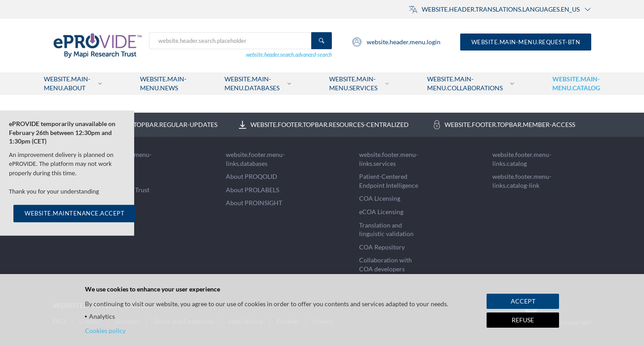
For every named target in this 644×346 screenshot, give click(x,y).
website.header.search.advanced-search (289, 55)
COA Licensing (380, 198)
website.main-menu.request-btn (526, 42)
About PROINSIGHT (254, 203)
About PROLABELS (252, 190)
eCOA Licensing (381, 212)
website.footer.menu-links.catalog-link (522, 181)
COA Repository (382, 247)
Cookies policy (105, 331)
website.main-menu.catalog (576, 83)
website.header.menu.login (396, 42)
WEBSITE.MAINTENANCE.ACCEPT (74, 214)
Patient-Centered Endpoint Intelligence (389, 181)
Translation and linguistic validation (386, 230)
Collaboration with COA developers (386, 264)
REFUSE (523, 320)
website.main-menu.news (163, 83)
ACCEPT (523, 301)
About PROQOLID (252, 176)
